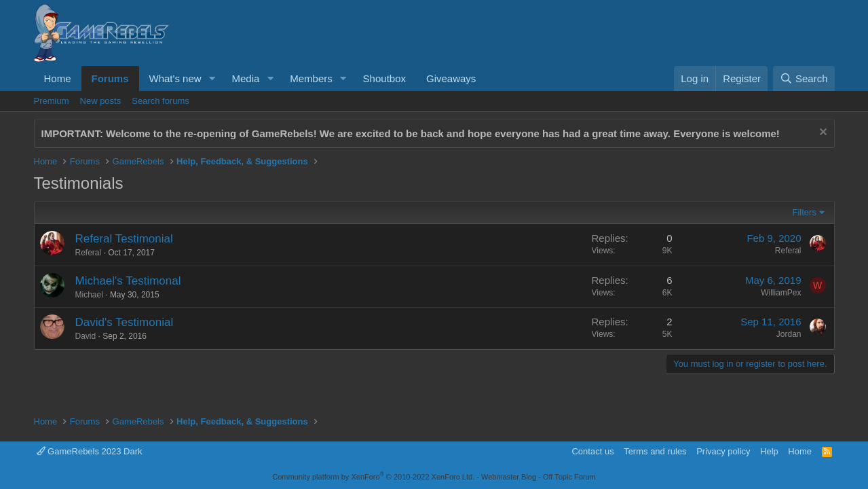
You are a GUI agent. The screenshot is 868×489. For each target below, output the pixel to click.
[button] (212, 78)
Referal (89, 253)
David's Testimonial (125, 322)
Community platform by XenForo (373, 477)
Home (58, 78)
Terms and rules (655, 451)
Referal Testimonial (124, 239)
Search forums (161, 101)
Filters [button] (805, 212)
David (86, 336)
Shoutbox (384, 78)
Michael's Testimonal (128, 281)
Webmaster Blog (509, 477)
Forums (110, 78)
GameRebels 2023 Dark (90, 451)
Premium (52, 101)
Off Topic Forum (569, 477)
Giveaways (451, 78)
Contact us (592, 451)
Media (245, 78)
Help (769, 451)
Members (311, 78)
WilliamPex (781, 293)
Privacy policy (723, 451)
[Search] (804, 78)
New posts (101, 101)
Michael (89, 295)
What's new (175, 78)
